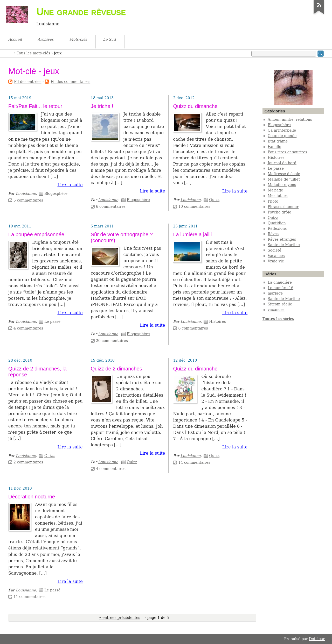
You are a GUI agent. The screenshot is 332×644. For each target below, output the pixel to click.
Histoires (217, 321)
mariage (275, 293)
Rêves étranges (282, 239)
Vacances (276, 256)
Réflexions (277, 228)
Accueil (11, 53)
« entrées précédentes (120, 618)
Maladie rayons (282, 185)
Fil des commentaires (70, 82)
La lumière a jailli (192, 234)
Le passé (52, 321)
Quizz (214, 200)
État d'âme (278, 141)
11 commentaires (29, 597)
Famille (274, 147)
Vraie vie (276, 261)
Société (275, 250)
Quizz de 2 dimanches (116, 369)
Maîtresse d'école (284, 174)
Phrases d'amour (283, 207)
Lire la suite (70, 185)
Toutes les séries (278, 319)
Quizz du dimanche (195, 106)
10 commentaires (194, 206)
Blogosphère (56, 194)
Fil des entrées (28, 82)
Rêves (273, 234)
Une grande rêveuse (81, 11)
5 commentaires (28, 200)
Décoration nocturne (32, 497)
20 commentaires (112, 341)
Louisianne (26, 194)
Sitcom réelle (280, 304)
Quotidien (277, 223)
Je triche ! (102, 106)
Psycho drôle (279, 212)
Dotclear (317, 639)
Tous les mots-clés (34, 53)
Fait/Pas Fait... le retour (35, 106)
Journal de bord (282, 163)
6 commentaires (111, 206)
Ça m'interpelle (282, 130)
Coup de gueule (282, 136)
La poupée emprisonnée (36, 234)
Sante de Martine (284, 245)
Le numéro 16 (281, 288)
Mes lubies (278, 196)
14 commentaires (194, 462)
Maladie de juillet (284, 179)
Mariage (275, 190)
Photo (273, 201)
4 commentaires (28, 328)
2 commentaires (28, 462)
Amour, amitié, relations (290, 119)
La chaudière (280, 282)
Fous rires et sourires (287, 152)
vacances (276, 310)
